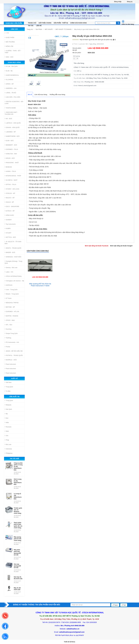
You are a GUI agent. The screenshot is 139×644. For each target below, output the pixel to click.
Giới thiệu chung (45, 23)
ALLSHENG (9, 80)
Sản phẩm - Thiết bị (61, 23)
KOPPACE (8, 285)
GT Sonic (8, 298)
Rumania (8, 427)
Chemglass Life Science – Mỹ (14, 281)
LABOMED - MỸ (10, 132)
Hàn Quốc (8, 409)
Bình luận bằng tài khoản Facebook (97, 246)
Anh (6, 436)
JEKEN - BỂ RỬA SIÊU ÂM (14, 351)
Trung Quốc (9, 387)
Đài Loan (8, 444)
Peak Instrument (10, 364)
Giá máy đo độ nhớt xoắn (18, 578)
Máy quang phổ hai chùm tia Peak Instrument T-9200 (40, 285)
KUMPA (8, 228)
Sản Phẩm (39, 29)
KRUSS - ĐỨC (10, 158)
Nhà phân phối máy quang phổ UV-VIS (17, 552)
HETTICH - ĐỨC (10, 237)
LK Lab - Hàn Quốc (11, 66)
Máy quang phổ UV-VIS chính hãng (17, 539)
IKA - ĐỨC (8, 119)
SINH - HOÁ (9, 57)
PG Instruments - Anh (12, 342)
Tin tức (31, 26)
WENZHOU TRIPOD (12, 303)
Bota (74, 642)
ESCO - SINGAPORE (12, 206)
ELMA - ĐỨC (9, 141)
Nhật (7, 431)
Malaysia (8, 405)
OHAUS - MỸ (9, 202)
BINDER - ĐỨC (10, 252)
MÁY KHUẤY (49, 29)
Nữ (124, 605)
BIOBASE (8, 167)
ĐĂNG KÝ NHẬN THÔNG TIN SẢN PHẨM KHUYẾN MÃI (37, 605)
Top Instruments (10, 224)
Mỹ (6, 414)
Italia (7, 422)
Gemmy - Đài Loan (11, 268)
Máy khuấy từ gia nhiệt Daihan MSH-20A (87, 29)
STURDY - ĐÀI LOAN (12, 189)
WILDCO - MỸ (10, 198)
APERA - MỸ (9, 84)
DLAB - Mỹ (9, 71)
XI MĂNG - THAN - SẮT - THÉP (13, 52)
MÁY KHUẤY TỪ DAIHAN (63, 29)
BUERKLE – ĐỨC (11, 360)
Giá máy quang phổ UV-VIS (17, 566)
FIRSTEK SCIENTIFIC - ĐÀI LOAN (14, 103)
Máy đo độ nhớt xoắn (17, 589)
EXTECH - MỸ (10, 211)
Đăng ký (130, 2)
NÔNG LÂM (9, 46)
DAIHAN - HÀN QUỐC (12, 127)
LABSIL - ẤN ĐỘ (10, 93)
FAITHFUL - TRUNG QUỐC (14, 355)
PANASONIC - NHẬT (12, 163)
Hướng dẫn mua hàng (57, 95)
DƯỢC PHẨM (9, 37)
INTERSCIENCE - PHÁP (13, 176)
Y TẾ (7, 33)
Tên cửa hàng (79, 63)
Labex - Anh (9, 272)
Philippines (9, 453)
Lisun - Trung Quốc (11, 290)
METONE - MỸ (10, 307)
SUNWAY (8, 220)
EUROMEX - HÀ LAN (12, 312)
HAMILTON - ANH (11, 154)
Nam (115, 605)
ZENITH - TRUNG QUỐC (13, 248)
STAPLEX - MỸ (10, 193)
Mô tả (30, 95)
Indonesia (8, 449)
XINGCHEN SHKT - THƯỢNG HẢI (11, 113)
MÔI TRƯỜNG (10, 42)
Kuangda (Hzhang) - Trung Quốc (13, 262)
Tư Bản (8, 391)
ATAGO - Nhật (10, 320)
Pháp (7, 440)
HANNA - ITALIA (10, 171)
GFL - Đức (8, 325)
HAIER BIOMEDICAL (12, 75)
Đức (7, 418)
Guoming (8, 329)
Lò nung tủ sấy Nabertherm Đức (18, 496)
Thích (75, 44)
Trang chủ (30, 29)
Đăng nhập (118, 2)
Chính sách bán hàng (78, 23)
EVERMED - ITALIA (11, 149)
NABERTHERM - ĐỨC (12, 136)
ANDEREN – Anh (11, 88)
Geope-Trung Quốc (11, 333)
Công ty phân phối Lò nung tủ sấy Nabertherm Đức (18, 466)
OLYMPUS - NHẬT (11, 180)
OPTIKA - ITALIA (10, 184)
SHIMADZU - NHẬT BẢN (13, 257)
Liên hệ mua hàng (41, 95)
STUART (8, 233)
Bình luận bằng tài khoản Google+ (122, 246)
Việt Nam (8, 382)
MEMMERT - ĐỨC (11, 145)
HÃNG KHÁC (9, 215)
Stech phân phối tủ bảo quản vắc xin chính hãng (18, 525)
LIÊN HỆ (39, 26)
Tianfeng (8, 338)
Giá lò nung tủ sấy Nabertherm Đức (18, 482)
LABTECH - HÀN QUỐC (13, 123)
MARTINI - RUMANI (11, 316)
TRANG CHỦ (32, 23)
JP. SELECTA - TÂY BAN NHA (13, 243)
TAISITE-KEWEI (10, 108)
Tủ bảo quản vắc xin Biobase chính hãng (18, 511)
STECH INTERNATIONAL (13, 276)
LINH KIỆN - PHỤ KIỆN (12, 97)
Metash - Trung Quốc (12, 294)
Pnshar (7, 347)
